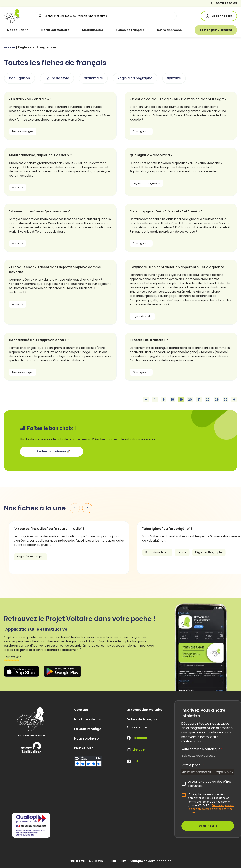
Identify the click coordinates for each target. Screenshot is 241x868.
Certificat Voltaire (55, 30)
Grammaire (93, 78)
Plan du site (84, 748)
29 (217, 399)
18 (172, 399)
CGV (123, 861)
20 (190, 399)
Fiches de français (130, 30)
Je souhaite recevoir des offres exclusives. (210, 784)
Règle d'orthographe (135, 78)
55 (225, 399)
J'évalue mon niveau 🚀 (52, 451)
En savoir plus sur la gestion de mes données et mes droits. (211, 809)
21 (199, 399)
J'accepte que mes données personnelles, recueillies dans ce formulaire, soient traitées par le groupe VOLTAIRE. (211, 803)
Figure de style (57, 78)
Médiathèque (93, 30)
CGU (113, 861)
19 (181, 399)
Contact (81, 710)
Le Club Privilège (88, 729)
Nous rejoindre (86, 739)
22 (208, 399)
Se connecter (219, 16)
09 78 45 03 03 (224, 3)
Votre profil (193, 765)
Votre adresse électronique (202, 749)
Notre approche (169, 30)
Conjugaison (19, 78)
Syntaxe (174, 78)
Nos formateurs (87, 719)
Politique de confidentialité (150, 861)
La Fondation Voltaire (144, 710)
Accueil (10, 47)
